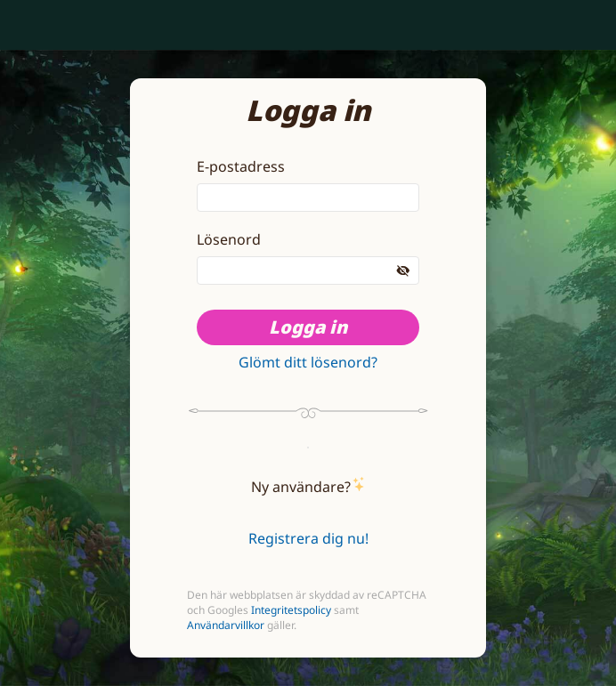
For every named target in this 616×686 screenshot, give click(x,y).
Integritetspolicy (291, 610)
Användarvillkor (226, 625)
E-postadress (241, 166)
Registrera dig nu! (308, 538)
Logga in (308, 327)
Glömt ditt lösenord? (308, 362)
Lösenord (229, 239)
